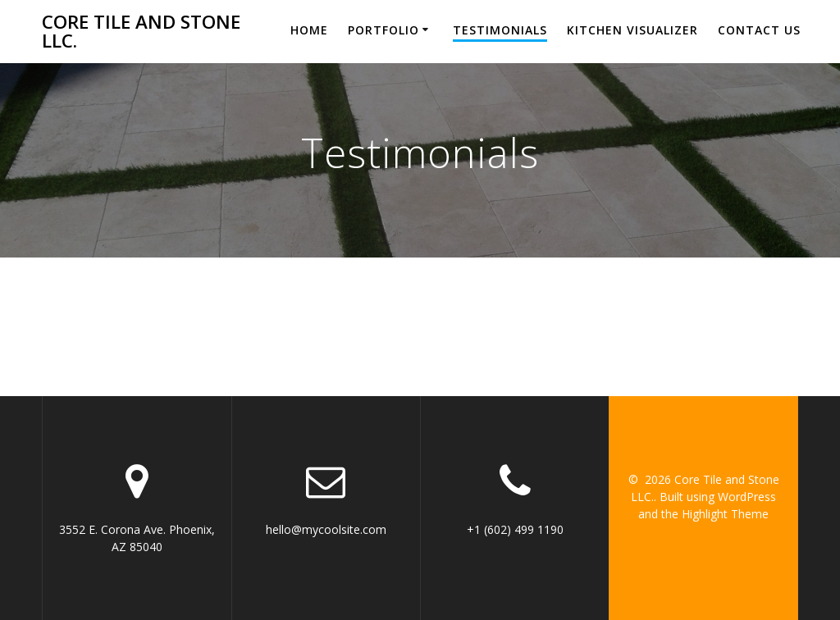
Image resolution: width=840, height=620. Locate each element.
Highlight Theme (725, 514)
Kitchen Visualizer (632, 30)
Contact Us (759, 30)
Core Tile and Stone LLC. (141, 32)
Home (309, 30)
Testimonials (500, 30)
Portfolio (383, 30)
